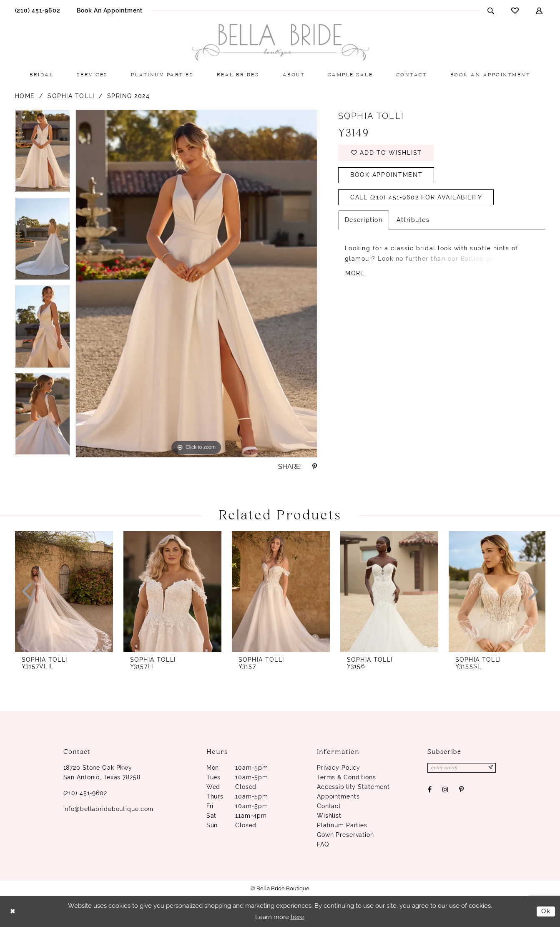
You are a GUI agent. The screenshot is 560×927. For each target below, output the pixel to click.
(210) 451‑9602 (85, 793)
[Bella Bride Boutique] (280, 42)
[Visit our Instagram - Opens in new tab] (445, 790)
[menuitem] (38, 10)
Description (364, 221)
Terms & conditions (347, 777)
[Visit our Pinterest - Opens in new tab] (462, 790)
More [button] (355, 275)
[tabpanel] (42, 154)
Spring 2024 (129, 96)
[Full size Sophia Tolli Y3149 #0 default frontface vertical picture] (196, 284)
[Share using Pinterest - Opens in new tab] (314, 467)
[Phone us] (38, 10)
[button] (539, 11)
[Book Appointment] (110, 10)
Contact (329, 806)
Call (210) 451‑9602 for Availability (417, 198)
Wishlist (329, 816)
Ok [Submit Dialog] (546, 911)
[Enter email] (462, 768)
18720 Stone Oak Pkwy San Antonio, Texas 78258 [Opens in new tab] (102, 772)
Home (25, 96)
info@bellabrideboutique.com (109, 809)
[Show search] (491, 11)
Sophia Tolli (71, 96)
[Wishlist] (515, 10)
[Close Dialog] (13, 911)
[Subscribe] (491, 768)
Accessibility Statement (353, 787)
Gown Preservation (345, 835)
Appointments (338, 796)
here (297, 917)
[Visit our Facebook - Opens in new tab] (429, 790)
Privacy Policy (339, 768)
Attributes (413, 221)
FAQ (323, 844)
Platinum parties (342, 825)
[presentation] (64, 592)
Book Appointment (387, 176)
